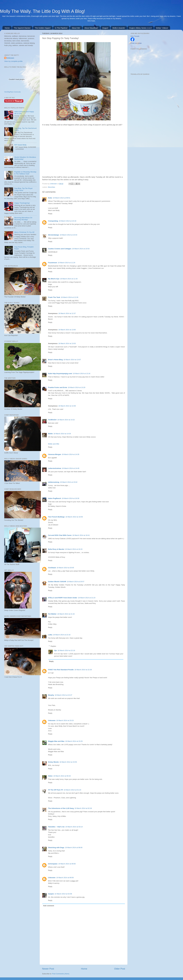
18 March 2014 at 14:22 (66, 420)
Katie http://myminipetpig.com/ (60, 374)
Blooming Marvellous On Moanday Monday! (23, 219)
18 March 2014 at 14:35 (71, 454)
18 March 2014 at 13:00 (67, 330)
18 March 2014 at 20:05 (65, 568)
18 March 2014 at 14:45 (71, 468)
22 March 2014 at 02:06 (63, 894)
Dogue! (105, 28)
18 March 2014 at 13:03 (67, 343)
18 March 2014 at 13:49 (67, 406)
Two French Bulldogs (56, 517)
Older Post (120, 969)
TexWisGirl (52, 420)
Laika (50, 635)
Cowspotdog (53, 221)
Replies (53, 646)
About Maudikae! (91, 28)
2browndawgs (54, 235)
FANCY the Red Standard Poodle (61, 670)
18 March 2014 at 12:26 (70, 297)
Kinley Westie (53, 762)
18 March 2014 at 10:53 (81, 249)
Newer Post (48, 969)
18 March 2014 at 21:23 (87, 598)
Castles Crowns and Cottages (60, 249)
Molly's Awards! (119, 28)
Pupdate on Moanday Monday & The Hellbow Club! (25, 173)
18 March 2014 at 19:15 (74, 549)
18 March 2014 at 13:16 (82, 374)
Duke (50, 198)
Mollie (50, 434)
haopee (51, 894)
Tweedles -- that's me (56, 827)
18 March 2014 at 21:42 (66, 614)
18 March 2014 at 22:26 (83, 670)
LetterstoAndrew (55, 468)
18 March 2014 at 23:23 (65, 720)
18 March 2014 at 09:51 (62, 198)
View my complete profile (13, 61)
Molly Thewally (135, 36)
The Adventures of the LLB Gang (61, 808)
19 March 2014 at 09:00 (67, 864)
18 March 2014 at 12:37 (67, 313)
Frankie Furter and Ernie (58, 387)
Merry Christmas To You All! (24, 232)
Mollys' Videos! (162, 28)
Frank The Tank (54, 297)
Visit (12, 92)
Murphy (51, 695)
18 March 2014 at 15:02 (69, 482)
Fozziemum (53, 263)
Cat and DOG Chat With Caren (60, 535)
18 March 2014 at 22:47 (64, 695)
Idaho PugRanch (55, 498)
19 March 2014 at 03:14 (74, 827)
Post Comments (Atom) (61, 974)
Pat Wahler (52, 614)
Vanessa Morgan (55, 454)
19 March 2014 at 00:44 (62, 776)
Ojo (56, 650)
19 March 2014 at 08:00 (74, 848)
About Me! (76, 28)
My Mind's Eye (54, 279)
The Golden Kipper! (43, 28)
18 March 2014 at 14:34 (62, 434)
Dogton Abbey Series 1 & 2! (140, 28)
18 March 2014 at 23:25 (74, 741)
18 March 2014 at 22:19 (66, 650)
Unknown (54, 184)
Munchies (51, 187)
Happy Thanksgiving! (22, 203)
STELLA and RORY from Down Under (63, 598)
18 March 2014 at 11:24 (67, 263)
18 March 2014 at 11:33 (69, 279)
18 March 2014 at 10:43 (69, 235)
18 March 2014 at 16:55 (74, 517)
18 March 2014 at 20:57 (76, 582)
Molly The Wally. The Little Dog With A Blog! (43, 11)
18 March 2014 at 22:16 (62, 635)
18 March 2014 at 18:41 (81, 535)
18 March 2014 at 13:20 (77, 387)
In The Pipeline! (61, 28)
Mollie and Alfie (54, 444)
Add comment (49, 906)
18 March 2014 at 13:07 (72, 360)
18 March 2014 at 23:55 (68, 762)
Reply (50, 214)
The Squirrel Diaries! (22, 28)
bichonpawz (53, 864)
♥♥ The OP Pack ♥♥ (56, 790)
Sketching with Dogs (56, 848)
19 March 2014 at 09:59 (65, 878)
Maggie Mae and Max (56, 741)
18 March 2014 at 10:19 (68, 221)
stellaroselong (54, 482)
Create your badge (136, 43)
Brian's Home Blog (55, 360)
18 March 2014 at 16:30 (71, 498)
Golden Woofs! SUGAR (57, 582)
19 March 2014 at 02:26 (83, 808)
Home (7, 28)
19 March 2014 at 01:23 (72, 790)
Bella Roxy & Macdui (56, 549)
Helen (50, 776)
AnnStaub (52, 568)
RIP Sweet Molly (20, 145)
